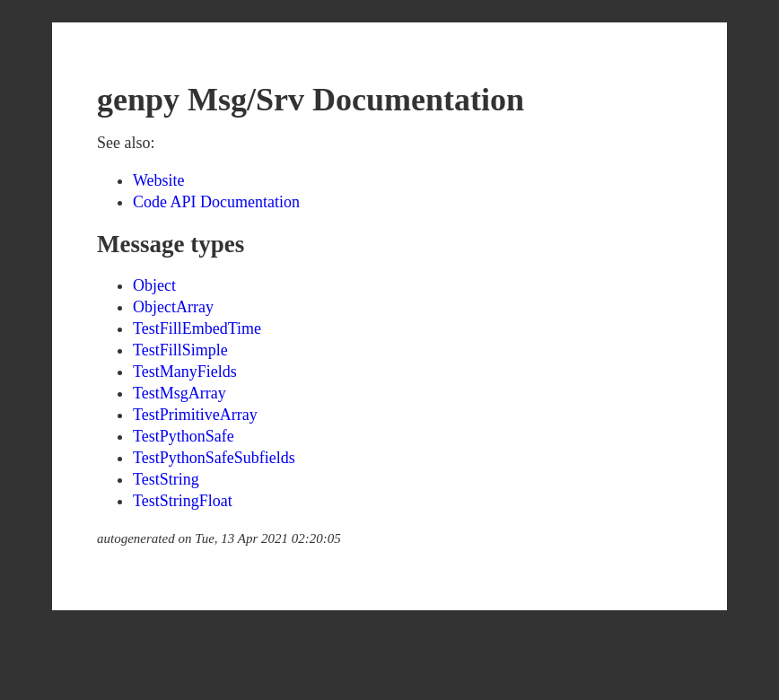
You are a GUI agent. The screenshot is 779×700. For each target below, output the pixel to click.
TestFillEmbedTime (197, 328)
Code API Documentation (216, 202)
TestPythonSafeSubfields (214, 458)
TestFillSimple (180, 350)
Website (159, 180)
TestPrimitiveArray (195, 415)
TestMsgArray (179, 393)
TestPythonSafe (184, 436)
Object (154, 285)
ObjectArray (173, 307)
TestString (166, 479)
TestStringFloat (183, 501)
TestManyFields (185, 372)
